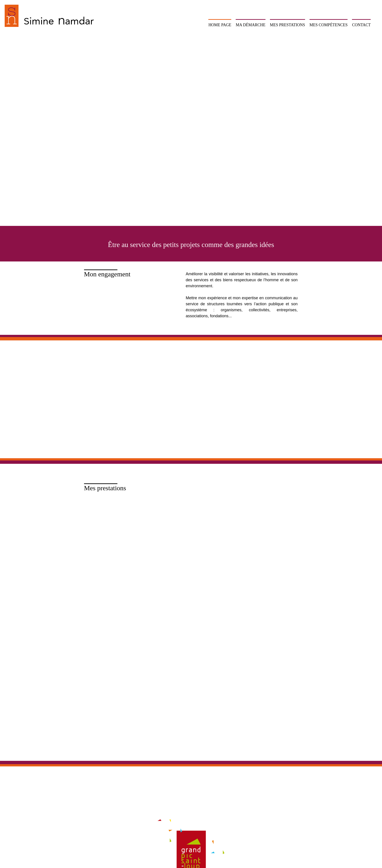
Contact (361, 25)
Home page (220, 25)
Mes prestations (288, 25)
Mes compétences (329, 25)
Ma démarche (251, 25)
